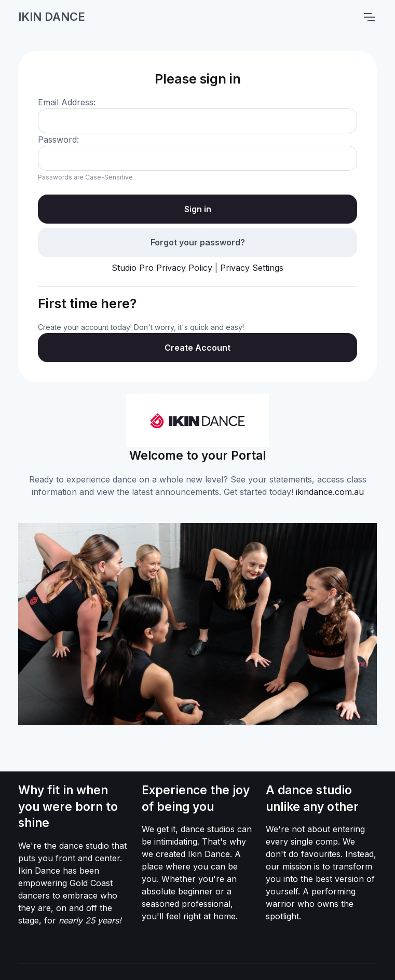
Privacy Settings (252, 268)
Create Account (197, 348)
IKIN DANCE (52, 17)
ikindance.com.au (330, 492)
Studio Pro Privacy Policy (162, 268)
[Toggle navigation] (369, 17)
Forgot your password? (198, 242)
